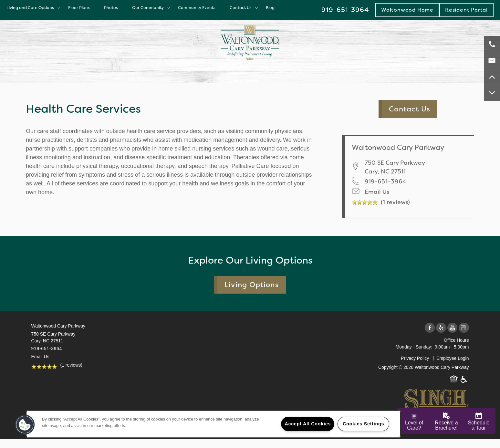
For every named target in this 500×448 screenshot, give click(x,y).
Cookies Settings (363, 424)
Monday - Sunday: (414, 347)
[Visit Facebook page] (430, 328)
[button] (466, 10)
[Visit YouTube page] (452, 328)
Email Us (377, 192)
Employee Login (453, 358)
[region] (213, 424)
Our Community (148, 8)
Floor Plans (79, 8)
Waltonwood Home (407, 10)
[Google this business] (464, 328)
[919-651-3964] (492, 44)
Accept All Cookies (308, 424)
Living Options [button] (251, 285)
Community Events (197, 8)
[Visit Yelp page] (441, 328)
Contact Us (241, 8)
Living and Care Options (30, 8)
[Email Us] (492, 60)
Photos (111, 8)
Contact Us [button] (410, 109)
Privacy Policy (415, 358)
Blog (270, 8)
